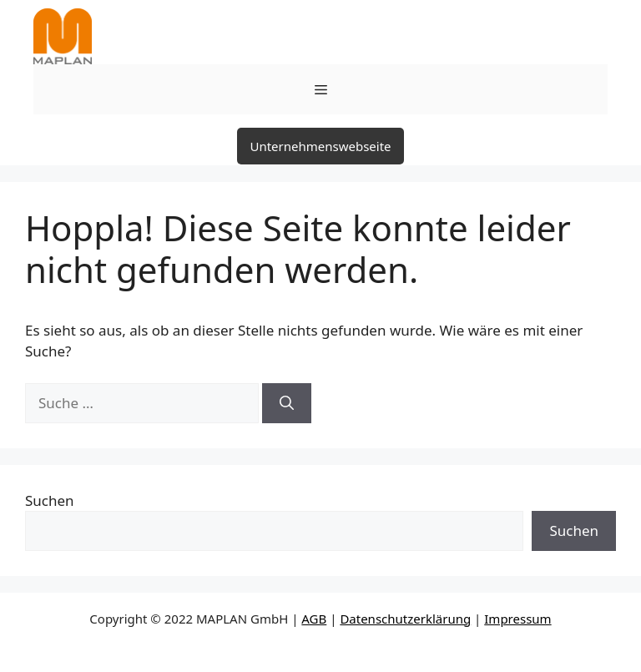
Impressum (517, 619)
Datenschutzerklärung (405, 619)
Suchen (50, 500)
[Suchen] (287, 403)
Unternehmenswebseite (320, 146)
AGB (314, 619)
